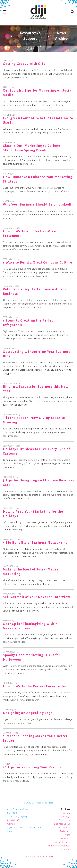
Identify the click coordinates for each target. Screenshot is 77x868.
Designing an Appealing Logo (28, 713)
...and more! (63, 849)
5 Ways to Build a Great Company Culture (38, 263)
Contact (11, 824)
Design (66, 813)
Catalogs (65, 817)
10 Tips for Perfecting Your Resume (32, 767)
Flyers (67, 835)
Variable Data (62, 842)
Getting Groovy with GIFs (24, 64)
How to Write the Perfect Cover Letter (35, 686)
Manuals (65, 838)
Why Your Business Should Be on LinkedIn (38, 205)
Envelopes (64, 820)
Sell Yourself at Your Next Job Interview (37, 597)
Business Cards (62, 824)
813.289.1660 (14, 820)
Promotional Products (58, 846)
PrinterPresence (45, 857)
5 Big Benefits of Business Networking (35, 543)
